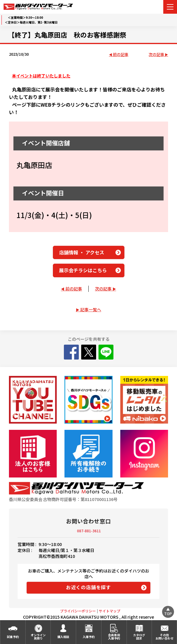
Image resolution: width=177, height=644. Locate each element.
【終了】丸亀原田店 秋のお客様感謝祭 (67, 35)
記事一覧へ (91, 309)
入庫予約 (89, 637)
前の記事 (121, 55)
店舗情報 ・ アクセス (82, 252)
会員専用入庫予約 (114, 637)
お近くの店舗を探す (88, 587)
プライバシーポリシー (78, 611)
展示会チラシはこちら (83, 270)
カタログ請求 (139, 637)
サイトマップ (110, 611)
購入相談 (63, 637)
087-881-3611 (89, 531)
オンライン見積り (38, 637)
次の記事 (156, 55)
